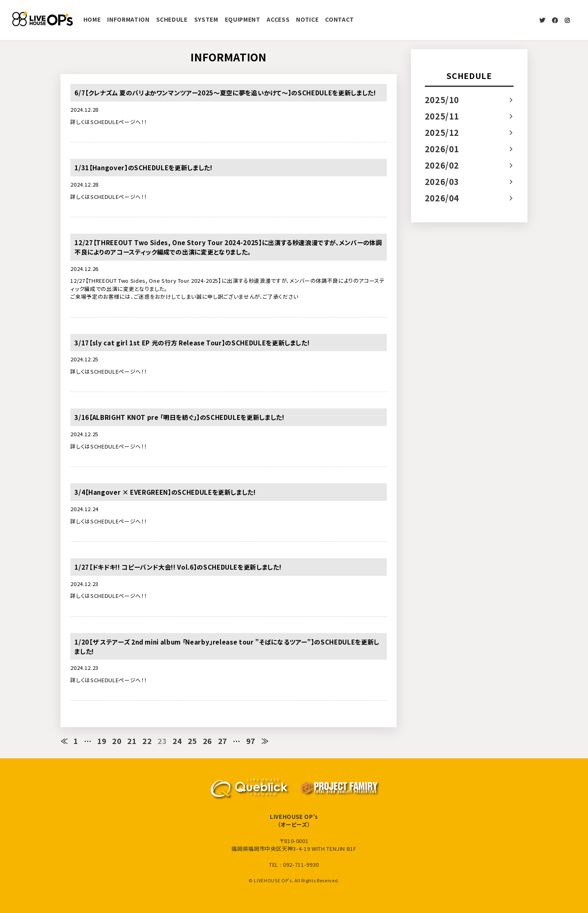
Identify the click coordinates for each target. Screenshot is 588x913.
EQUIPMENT (243, 19)
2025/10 (442, 100)
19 (102, 741)
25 (193, 741)
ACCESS (278, 19)
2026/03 (442, 181)
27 (223, 741)
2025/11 (442, 116)
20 (117, 741)
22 (147, 741)
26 (208, 741)
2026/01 (442, 149)
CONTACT (340, 19)
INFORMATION (128, 19)
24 (178, 741)
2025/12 (442, 132)
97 (251, 741)
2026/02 (442, 165)
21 (132, 741)
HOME (92, 19)
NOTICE (307, 19)
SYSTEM (206, 19)
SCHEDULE (172, 19)
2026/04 (442, 198)
